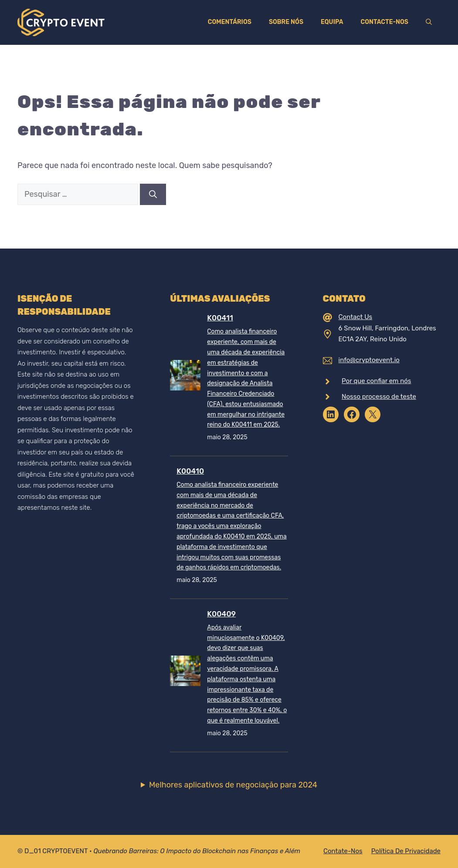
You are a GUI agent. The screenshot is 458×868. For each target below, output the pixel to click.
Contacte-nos (385, 22)
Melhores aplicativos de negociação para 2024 (233, 785)
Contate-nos (343, 851)
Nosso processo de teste (379, 397)
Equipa (332, 22)
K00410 (190, 471)
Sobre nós (286, 22)
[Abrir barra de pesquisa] (429, 22)
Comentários (230, 22)
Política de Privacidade (406, 851)
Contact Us (356, 317)
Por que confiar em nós (376, 381)
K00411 (220, 318)
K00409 (221, 614)
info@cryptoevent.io (369, 360)
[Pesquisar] (153, 194)
